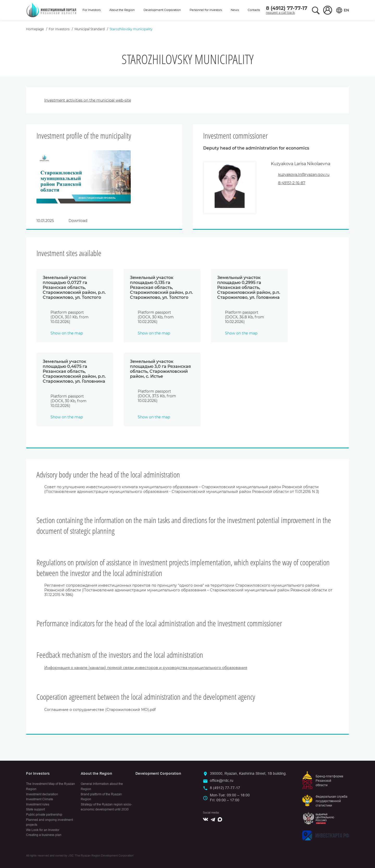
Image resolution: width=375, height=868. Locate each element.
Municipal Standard (90, 29)
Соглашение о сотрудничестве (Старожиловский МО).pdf (100, 710)
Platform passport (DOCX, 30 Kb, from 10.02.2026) (156, 317)
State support (35, 809)
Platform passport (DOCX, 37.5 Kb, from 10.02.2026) (157, 396)
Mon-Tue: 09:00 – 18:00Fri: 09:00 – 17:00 (230, 798)
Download (78, 221)
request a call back (280, 13)
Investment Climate (40, 799)
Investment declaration (42, 794)
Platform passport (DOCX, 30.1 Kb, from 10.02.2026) (70, 317)
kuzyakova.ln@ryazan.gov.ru (304, 175)
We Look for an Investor (43, 830)
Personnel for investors (206, 10)
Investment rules (38, 804)
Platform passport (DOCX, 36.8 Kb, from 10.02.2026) (245, 317)
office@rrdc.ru (222, 780)
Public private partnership (44, 815)
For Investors (92, 10)
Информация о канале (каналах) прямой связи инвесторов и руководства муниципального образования (146, 668)
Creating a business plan (44, 835)
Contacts (254, 10)
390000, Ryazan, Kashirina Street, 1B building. (248, 773)
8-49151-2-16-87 (292, 183)
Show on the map (67, 333)
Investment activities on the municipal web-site (88, 100)
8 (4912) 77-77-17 (287, 8)
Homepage (35, 29)
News (235, 10)
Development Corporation (162, 10)
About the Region (122, 10)
